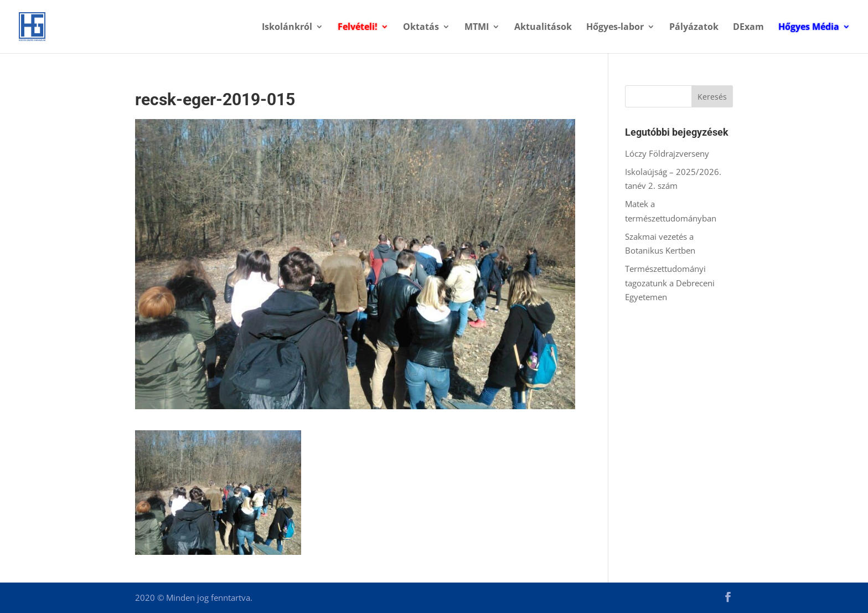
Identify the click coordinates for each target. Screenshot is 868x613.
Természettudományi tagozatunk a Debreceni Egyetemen (670, 283)
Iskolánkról (287, 28)
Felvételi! (358, 28)
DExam (748, 28)
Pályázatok (694, 28)
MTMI (477, 28)
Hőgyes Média (809, 28)
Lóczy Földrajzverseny (667, 153)
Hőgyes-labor (615, 28)
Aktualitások (543, 28)
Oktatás (421, 28)
